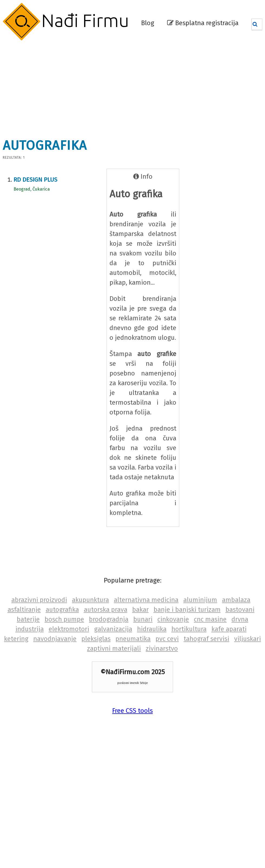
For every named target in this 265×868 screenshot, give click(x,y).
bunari (143, 619)
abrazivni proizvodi (39, 600)
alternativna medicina (146, 600)
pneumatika (133, 639)
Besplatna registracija (203, 23)
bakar (140, 610)
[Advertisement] (105, 87)
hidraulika (152, 629)
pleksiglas (96, 639)
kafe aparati (229, 629)
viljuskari (248, 639)
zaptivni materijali (114, 648)
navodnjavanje (55, 639)
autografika (62, 610)
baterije (28, 619)
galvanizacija (113, 629)
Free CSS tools (132, 711)
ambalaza (236, 600)
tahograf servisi (206, 639)
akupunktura (90, 600)
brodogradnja (109, 619)
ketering (16, 639)
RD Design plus (35, 180)
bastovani (240, 610)
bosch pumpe (64, 619)
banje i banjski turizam (187, 610)
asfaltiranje (24, 610)
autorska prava (106, 610)
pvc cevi (167, 639)
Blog (148, 23)
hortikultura (189, 629)
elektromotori (69, 629)
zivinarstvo (162, 648)
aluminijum (200, 600)
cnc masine (210, 619)
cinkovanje (173, 619)
